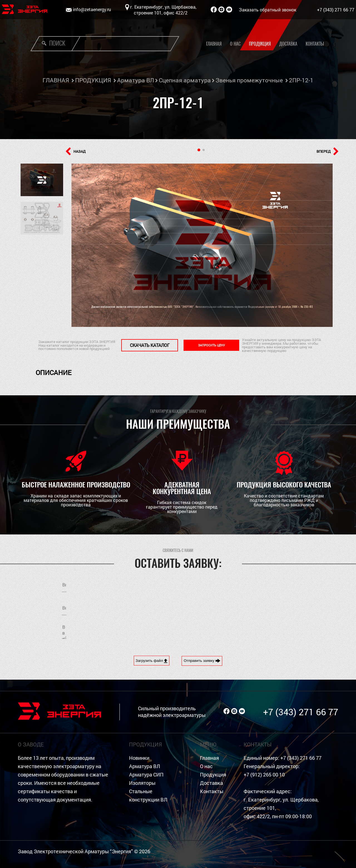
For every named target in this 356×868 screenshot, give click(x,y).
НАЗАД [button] (76, 151)
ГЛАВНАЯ (56, 80)
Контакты (315, 44)
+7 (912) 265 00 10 (264, 775)
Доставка (288, 44)
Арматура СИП (146, 775)
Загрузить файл (152, 661)
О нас (235, 44)
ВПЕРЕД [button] (327, 151)
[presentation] (229, 631)
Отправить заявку (202, 661)
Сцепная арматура (185, 80)
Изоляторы (142, 783)
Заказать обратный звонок (268, 10)
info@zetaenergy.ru (92, 9)
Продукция (260, 44)
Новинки (139, 758)
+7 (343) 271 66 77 (336, 10)
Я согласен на (243, 607)
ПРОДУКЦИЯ (93, 80)
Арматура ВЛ (136, 80)
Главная (214, 44)
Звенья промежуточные (249, 80)
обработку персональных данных (259, 607)
